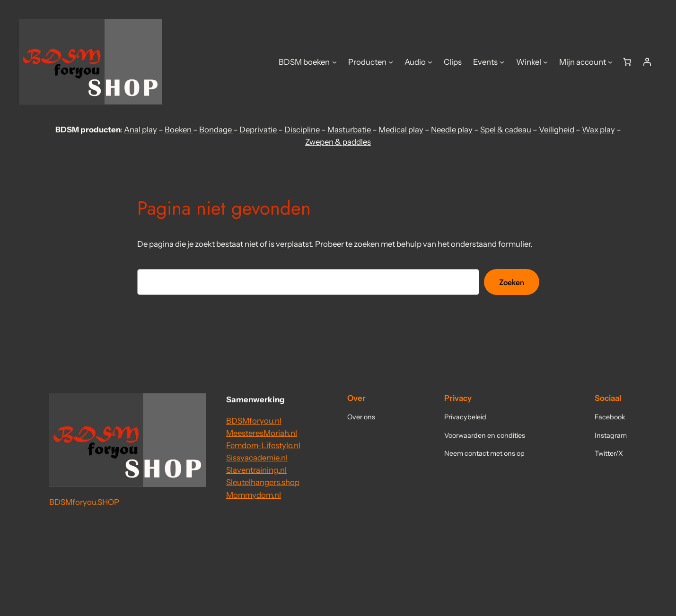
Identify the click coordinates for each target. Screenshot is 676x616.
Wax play (598, 130)
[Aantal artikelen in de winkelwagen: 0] (627, 62)
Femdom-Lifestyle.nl (263, 445)
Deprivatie (259, 130)
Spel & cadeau (506, 130)
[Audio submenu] (430, 62)
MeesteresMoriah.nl (262, 433)
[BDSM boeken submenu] (334, 62)
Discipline (302, 130)
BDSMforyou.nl (254, 421)
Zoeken (512, 282)
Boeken (179, 130)
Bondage (216, 130)
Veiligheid (557, 130)
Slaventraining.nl (256, 470)
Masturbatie (350, 130)
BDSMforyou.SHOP (84, 502)
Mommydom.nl (254, 495)
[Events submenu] (502, 62)
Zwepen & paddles (338, 142)
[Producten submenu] (391, 62)
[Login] (647, 62)
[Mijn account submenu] (610, 62)
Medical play (401, 130)
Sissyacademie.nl (257, 458)
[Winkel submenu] (545, 62)
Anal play (140, 130)
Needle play (452, 130)
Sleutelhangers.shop (263, 482)
